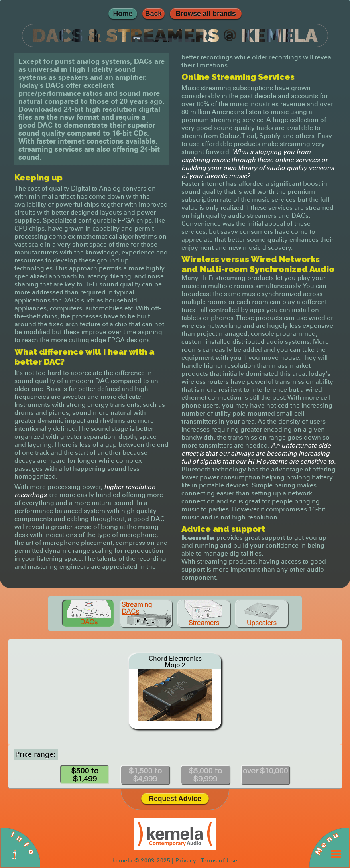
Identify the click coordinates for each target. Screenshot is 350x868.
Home (123, 14)
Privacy (186, 860)
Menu (326, 843)
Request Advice (175, 799)
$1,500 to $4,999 (145, 775)
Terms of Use (219, 860)
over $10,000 (265, 771)
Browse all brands (206, 14)
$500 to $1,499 (85, 775)
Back (153, 14)
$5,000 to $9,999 (205, 775)
